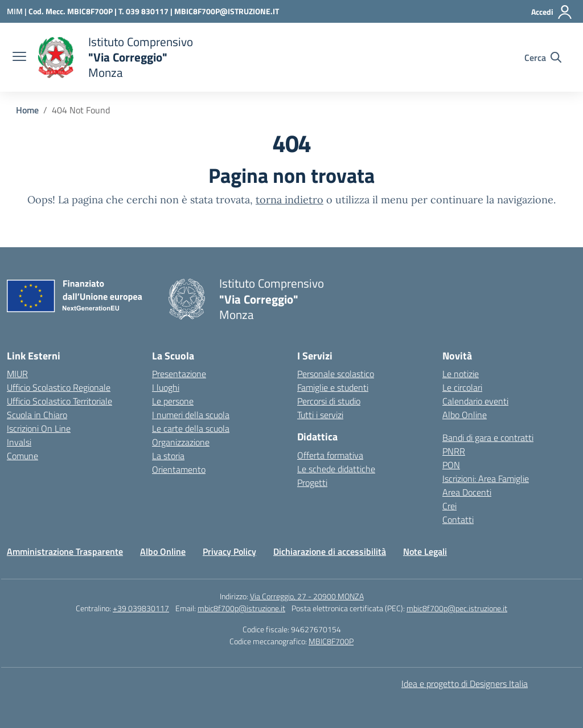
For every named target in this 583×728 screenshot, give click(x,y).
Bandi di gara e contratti (488, 437)
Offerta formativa (330, 455)
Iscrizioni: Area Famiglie (486, 478)
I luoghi (166, 387)
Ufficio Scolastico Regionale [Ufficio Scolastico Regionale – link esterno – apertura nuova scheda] (59, 387)
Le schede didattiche (336, 469)
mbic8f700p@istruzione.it (241, 608)
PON (451, 465)
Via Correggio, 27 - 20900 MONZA (307, 596)
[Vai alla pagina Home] (27, 110)
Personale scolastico (336, 374)
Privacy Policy (229, 551)
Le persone (173, 401)
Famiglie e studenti (333, 387)
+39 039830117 (141, 608)
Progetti (312, 482)
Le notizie (461, 374)
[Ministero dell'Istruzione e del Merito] (18, 11)
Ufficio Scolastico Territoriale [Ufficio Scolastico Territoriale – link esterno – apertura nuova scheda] (59, 401)
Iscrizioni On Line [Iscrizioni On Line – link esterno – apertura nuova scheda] (39, 428)
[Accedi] (552, 12)
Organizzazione (181, 442)
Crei (449, 506)
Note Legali (425, 551)
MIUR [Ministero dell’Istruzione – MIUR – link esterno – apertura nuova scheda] (17, 374)
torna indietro (290, 200)
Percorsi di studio (329, 401)
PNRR (454, 451)
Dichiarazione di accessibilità (330, 551)
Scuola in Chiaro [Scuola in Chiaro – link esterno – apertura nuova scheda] (37, 415)
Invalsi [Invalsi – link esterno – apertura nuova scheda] (19, 442)
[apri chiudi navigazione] (19, 58)
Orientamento (179, 469)
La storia (168, 456)
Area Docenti (467, 492)
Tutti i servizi (320, 415)
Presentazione (179, 374)
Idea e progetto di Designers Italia (465, 684)
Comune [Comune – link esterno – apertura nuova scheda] (22, 456)
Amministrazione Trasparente (65, 551)
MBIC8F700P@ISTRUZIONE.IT (227, 11)
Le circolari (462, 387)
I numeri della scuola (191, 415)
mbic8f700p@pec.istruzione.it (457, 608)
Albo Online (465, 415)
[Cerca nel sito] (543, 58)
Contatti (458, 520)
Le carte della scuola (191, 428)
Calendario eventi (475, 401)
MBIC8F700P (331, 641)
